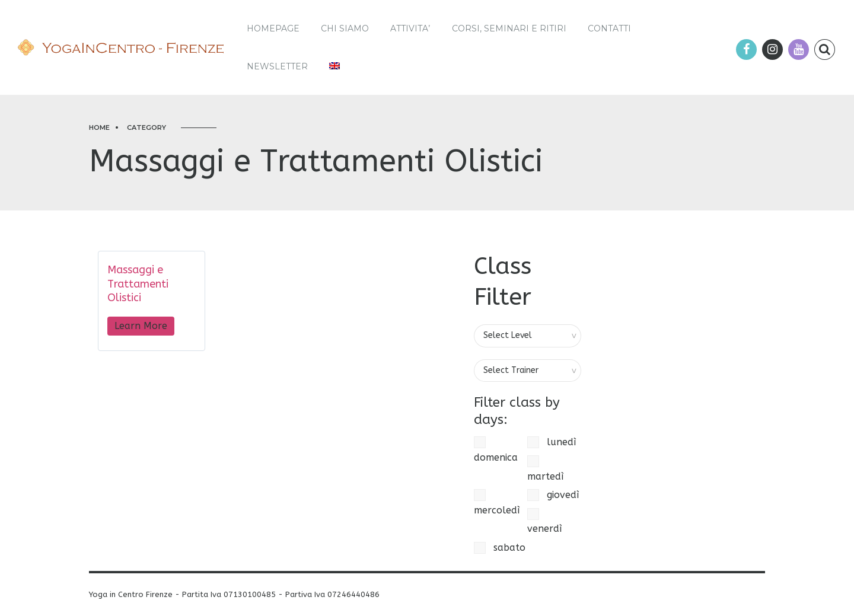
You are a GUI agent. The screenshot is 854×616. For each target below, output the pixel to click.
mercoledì (497, 502)
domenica (496, 450)
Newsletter (277, 66)
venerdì (544, 521)
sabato (500, 548)
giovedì (553, 495)
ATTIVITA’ (410, 28)
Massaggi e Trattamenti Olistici (138, 284)
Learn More (141, 326)
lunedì (552, 442)
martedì (545, 469)
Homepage (273, 28)
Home (99, 127)
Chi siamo (345, 28)
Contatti (609, 28)
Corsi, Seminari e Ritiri (509, 28)
